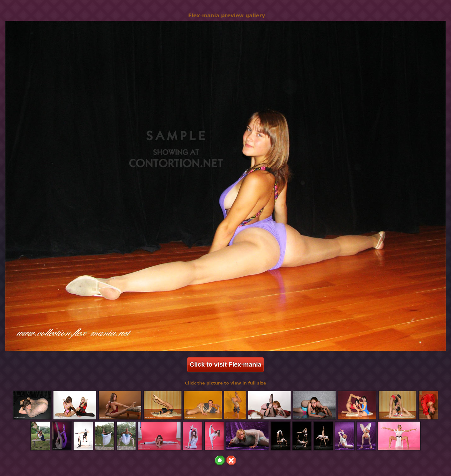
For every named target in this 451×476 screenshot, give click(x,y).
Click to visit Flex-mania (225, 364)
